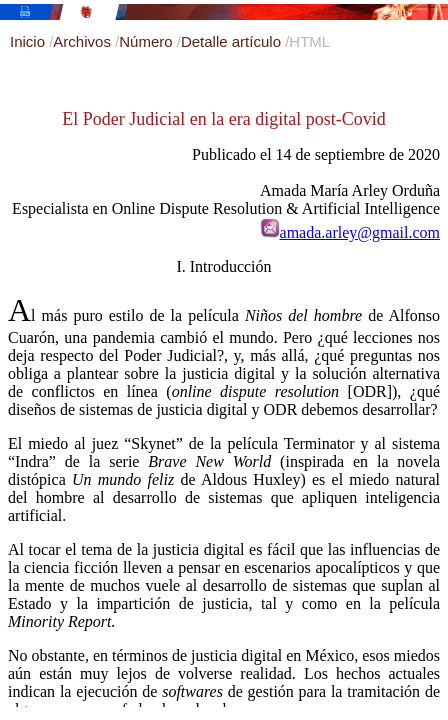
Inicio (29, 41)
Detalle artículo (233, 41)
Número (148, 41)
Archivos (84, 41)
